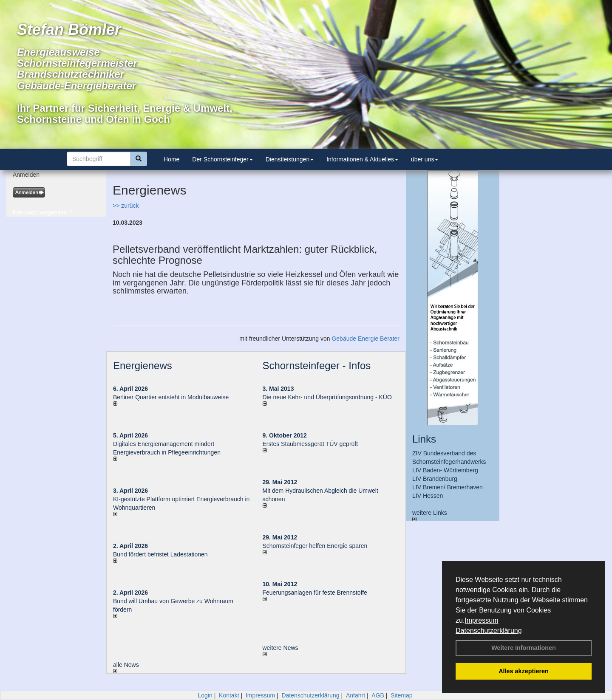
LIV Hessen (428, 496)
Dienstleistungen (290, 159)
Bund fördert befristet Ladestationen (160, 554)
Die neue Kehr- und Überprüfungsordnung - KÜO (327, 397)
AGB (378, 695)
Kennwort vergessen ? (42, 212)
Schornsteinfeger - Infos (317, 366)
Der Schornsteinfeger (222, 159)
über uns (425, 159)
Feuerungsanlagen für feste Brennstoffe (315, 593)
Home (171, 159)
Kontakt (229, 695)
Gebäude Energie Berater (365, 339)
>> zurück (126, 206)
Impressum (481, 620)
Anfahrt (356, 695)
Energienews (143, 366)
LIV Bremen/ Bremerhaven (448, 487)
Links (424, 439)
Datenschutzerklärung (489, 631)
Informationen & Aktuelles (362, 159)
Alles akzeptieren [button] (524, 671)
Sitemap (401, 695)
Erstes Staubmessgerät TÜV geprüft (310, 444)
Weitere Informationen (524, 648)
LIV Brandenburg (435, 479)
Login (205, 695)
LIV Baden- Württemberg (445, 470)
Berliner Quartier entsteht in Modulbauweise (171, 397)
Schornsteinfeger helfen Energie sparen (315, 546)
